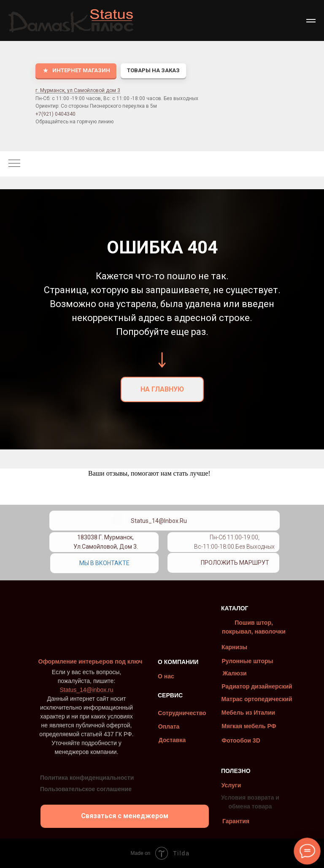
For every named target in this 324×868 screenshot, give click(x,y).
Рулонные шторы (247, 661)
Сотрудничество (182, 713)
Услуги (231, 785)
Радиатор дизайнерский (257, 686)
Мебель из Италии (248, 713)
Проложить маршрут (235, 563)
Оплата (169, 727)
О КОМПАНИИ (178, 662)
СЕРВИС (170, 695)
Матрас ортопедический (256, 699)
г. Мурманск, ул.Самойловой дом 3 (78, 90)
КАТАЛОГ (235, 608)
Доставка (172, 740)
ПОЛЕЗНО (236, 771)
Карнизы (234, 647)
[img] (182, 539)
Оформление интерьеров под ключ (90, 661)
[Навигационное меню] (311, 21)
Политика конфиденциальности (87, 778)
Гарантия (236, 821)
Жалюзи (234, 673)
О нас (166, 676)
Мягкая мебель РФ (249, 726)
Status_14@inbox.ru (159, 521)
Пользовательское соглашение (86, 789)
